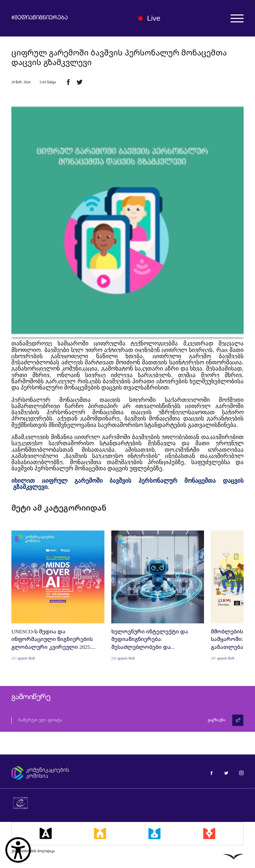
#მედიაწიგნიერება (40, 18)
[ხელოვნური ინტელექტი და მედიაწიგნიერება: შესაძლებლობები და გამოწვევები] (158, 596)
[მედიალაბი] (154, 834)
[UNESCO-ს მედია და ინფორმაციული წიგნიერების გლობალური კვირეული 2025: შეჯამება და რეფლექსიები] (58, 596)
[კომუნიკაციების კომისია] (65, 773)
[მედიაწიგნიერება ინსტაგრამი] (241, 773)
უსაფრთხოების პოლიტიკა (33, 851)
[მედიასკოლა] (100, 834)
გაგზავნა (217, 720)
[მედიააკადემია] (46, 834)
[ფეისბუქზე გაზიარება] (68, 82)
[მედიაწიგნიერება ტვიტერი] (226, 773)
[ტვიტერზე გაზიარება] (80, 82)
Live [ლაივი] (149, 18)
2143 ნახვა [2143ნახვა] (47, 82)
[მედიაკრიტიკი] (209, 834)
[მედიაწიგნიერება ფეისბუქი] (211, 773)
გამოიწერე (31, 697)
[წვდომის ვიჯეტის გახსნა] (18, 850)
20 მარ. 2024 (21, 82)
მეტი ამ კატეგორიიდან (59, 508)
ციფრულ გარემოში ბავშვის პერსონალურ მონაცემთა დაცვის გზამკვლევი (119, 57)
